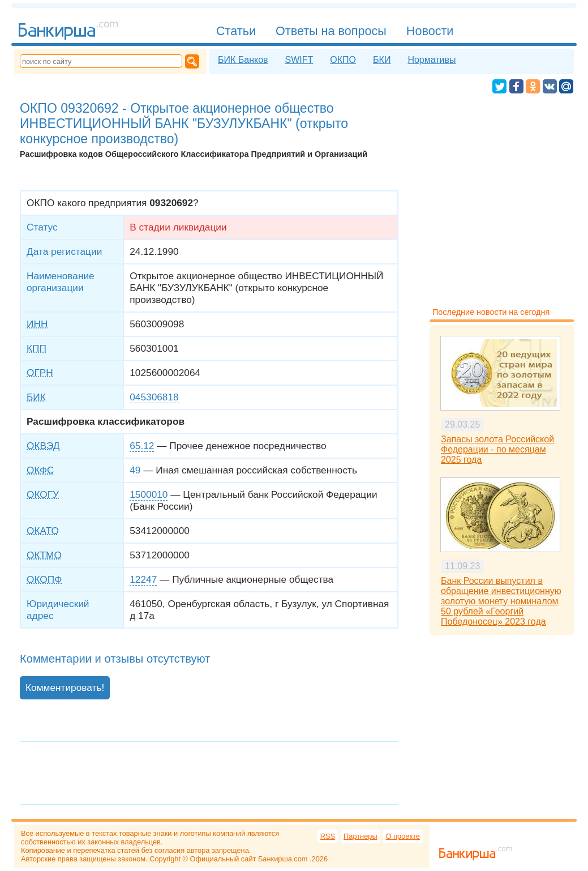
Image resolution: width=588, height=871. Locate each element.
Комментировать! (65, 688)
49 (135, 470)
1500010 (149, 494)
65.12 (142, 446)
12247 (143, 579)
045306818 (154, 397)
